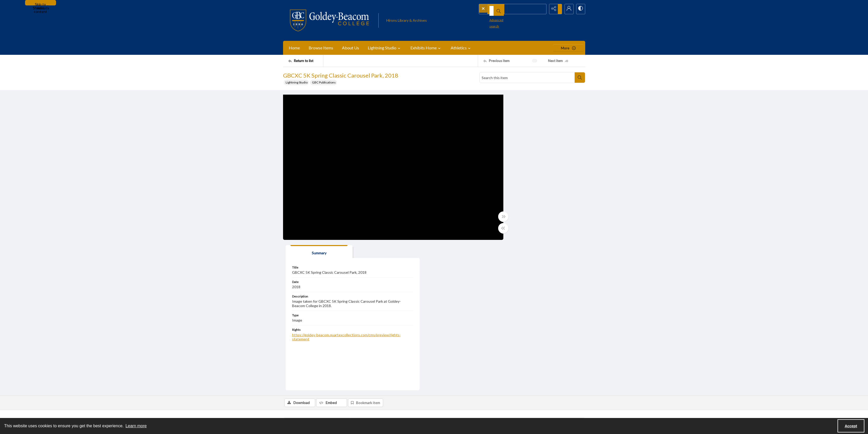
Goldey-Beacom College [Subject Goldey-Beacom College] (419, 349)
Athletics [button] (461, 48)
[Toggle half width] (484, 229)
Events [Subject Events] (367, 349)
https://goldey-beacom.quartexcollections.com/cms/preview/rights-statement (536, 190)
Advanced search (493, 18)
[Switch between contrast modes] (580, 9)
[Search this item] (527, 78)
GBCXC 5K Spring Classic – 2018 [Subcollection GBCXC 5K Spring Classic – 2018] (384, 378)
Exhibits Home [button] (426, 48)
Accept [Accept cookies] (851, 426)
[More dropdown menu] (568, 48)
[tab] (512, 102)
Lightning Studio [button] (385, 48)
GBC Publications (324, 82)
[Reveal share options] (554, 9)
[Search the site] (504, 9)
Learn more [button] (136, 426)
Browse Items (321, 48)
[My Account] (567, 9)
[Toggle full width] (484, 217)
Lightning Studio (297, 82)
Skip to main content (40, 4)
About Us (350, 48)
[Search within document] (580, 78)
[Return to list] (306, 61)
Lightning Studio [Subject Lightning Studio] (387, 349)
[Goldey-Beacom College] (329, 20)
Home (294, 48)
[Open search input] (541, 9)
